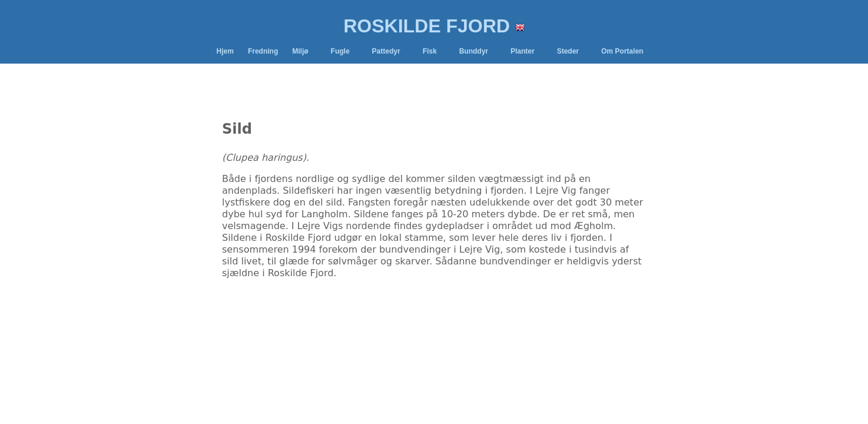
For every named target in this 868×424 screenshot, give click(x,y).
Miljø (300, 51)
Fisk (430, 51)
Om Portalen (622, 51)
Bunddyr (474, 51)
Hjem (225, 51)
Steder (568, 51)
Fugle (340, 51)
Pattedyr (386, 51)
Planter (523, 51)
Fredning (263, 51)
